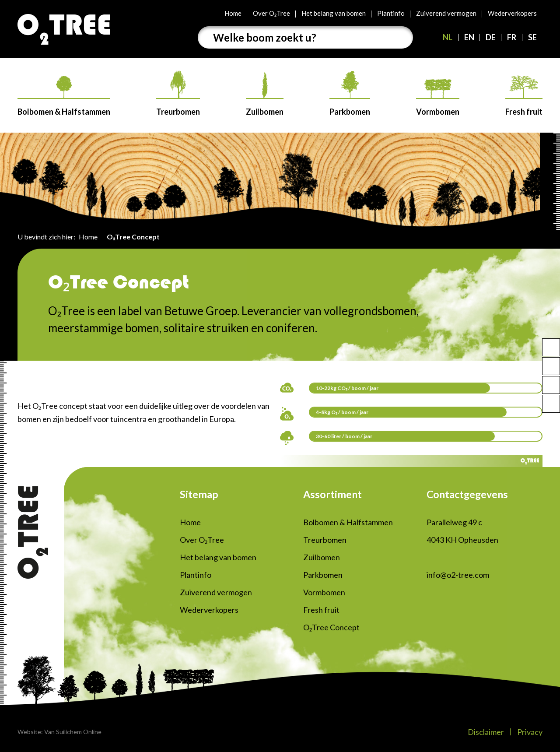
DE (491, 37)
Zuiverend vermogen (446, 13)
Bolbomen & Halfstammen (64, 96)
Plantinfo (391, 13)
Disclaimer (486, 732)
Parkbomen (350, 94)
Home (233, 13)
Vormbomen (438, 98)
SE (532, 37)
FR (512, 37)
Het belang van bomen (334, 13)
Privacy (530, 732)
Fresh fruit (524, 96)
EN (469, 37)
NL (448, 37)
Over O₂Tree (271, 13)
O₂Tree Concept (331, 627)
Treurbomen (178, 93)
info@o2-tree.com (458, 575)
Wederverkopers (512, 13)
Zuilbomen (265, 94)
